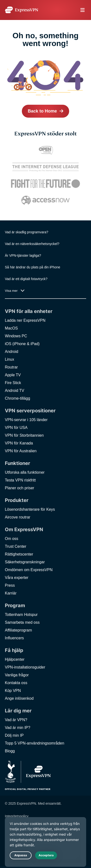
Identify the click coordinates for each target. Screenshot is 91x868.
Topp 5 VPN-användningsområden (35, 743)
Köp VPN (13, 691)
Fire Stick (13, 383)
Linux (9, 359)
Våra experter (17, 578)
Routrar (11, 367)
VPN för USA (16, 428)
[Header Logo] (21, 10)
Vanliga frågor (17, 675)
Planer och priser (20, 488)
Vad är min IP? (18, 728)
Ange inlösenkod (19, 698)
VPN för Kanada (19, 443)
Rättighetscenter (19, 554)
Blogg (10, 751)
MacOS (11, 328)
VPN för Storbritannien (24, 435)
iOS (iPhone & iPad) (22, 344)
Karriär (11, 593)
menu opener (83, 10)
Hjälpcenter (15, 659)
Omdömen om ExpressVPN (29, 570)
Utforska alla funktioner (25, 472)
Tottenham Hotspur (21, 615)
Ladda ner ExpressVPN (25, 320)
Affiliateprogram (18, 630)
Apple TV (13, 375)
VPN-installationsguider (25, 667)
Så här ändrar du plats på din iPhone (33, 267)
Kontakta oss (16, 683)
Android (12, 352)
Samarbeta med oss (22, 622)
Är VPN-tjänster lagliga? (23, 255)
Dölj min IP (14, 735)
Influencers (14, 638)
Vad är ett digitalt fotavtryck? (26, 279)
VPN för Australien (21, 451)
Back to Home (42, 111)
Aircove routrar (18, 517)
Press (10, 585)
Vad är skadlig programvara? (27, 232)
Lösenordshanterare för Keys (30, 509)
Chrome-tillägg (17, 398)
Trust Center (16, 546)
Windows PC (16, 336)
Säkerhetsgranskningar (25, 562)
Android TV (15, 391)
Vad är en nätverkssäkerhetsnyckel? (32, 244)
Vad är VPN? (16, 720)
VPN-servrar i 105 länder (26, 420)
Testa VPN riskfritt (20, 480)
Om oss (12, 539)
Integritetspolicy (17, 816)
